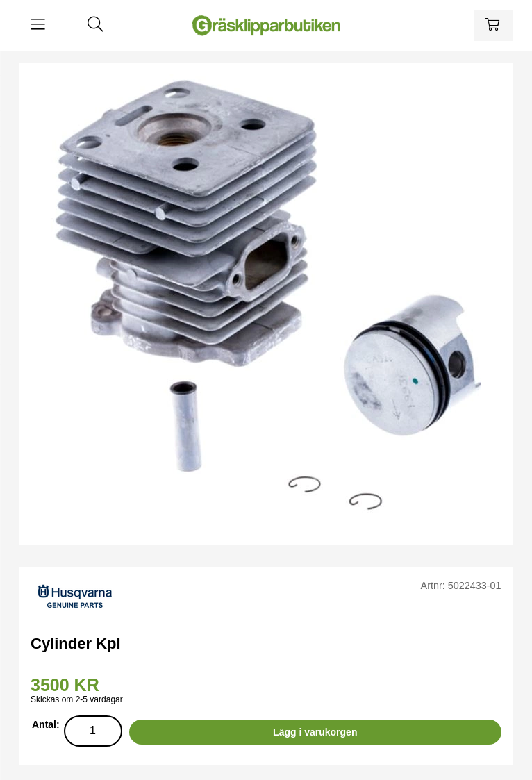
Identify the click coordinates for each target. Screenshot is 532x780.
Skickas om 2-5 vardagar (77, 699)
